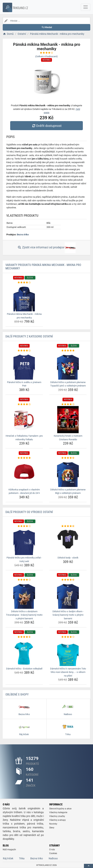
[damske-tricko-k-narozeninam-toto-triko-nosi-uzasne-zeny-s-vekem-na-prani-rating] (68, 637)
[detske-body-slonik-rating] (68, 526)
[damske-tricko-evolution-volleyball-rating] (24, 637)
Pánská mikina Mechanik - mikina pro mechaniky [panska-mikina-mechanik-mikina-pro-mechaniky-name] (24, 316)
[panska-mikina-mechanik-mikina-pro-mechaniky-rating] (24, 283)
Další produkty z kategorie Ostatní (29, 336)
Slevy (52, 828)
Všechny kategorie (58, 812)
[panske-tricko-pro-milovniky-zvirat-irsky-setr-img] (24, 541)
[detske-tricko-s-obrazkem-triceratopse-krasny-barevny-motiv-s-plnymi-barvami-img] (24, 595)
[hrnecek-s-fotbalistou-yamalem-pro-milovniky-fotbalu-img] (24, 420)
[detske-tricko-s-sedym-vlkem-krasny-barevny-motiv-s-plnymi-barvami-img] (68, 595)
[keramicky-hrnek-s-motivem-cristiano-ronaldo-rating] (68, 404)
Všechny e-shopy (57, 820)
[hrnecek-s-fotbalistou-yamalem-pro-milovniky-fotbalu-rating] (24, 404)
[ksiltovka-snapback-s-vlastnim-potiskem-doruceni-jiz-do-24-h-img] (24, 473)
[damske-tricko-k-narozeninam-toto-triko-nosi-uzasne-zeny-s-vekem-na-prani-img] (68, 652)
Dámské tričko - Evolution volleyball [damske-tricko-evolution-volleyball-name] (24, 669)
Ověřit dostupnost (46, 126)
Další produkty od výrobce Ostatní (29, 512)
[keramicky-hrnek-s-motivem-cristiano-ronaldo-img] (68, 420)
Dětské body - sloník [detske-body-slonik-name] (68, 558)
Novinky (53, 824)
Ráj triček (8, 858)
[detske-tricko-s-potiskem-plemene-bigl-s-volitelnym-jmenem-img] (68, 473)
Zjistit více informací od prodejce (46, 248)
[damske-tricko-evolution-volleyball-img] (24, 652)
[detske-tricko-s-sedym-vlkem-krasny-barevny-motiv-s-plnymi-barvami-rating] (68, 580)
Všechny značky (57, 816)
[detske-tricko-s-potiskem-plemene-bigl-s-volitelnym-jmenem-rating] (68, 458)
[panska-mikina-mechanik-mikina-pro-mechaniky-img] (24, 298)
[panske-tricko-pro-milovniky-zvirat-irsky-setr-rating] (24, 526)
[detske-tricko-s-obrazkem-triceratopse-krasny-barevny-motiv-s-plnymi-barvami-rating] (24, 580)
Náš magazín (9, 850)
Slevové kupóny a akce (60, 809)
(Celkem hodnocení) (46, 56)
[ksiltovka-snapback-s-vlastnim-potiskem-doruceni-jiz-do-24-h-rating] (24, 458)
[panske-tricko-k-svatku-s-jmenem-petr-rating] (24, 351)
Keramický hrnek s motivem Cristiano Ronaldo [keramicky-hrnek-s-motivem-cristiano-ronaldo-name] (68, 438)
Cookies (53, 853)
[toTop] (88, 866)
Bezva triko (23, 235)
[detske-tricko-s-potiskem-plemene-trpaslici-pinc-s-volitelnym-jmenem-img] (68, 366)
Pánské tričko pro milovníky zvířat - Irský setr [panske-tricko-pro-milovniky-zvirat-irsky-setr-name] (24, 559)
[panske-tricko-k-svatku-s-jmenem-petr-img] (24, 366)
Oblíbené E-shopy (17, 694)
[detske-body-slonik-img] (68, 541)
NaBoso (53, 858)
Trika (22, 858)
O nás (52, 850)
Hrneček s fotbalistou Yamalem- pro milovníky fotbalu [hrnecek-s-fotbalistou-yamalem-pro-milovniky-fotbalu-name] (24, 438)
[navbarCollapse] (86, 7)
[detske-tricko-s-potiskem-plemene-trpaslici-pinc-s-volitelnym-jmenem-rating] (68, 351)
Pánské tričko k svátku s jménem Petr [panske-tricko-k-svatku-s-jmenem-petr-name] (24, 384)
